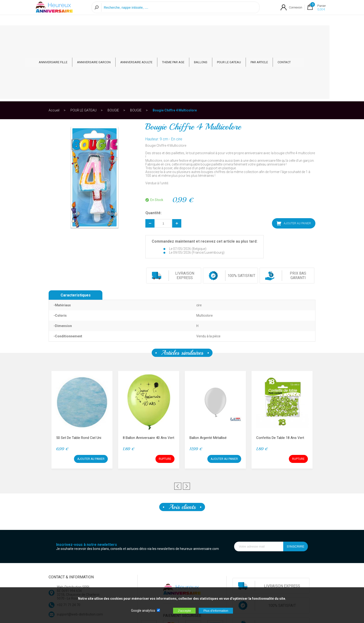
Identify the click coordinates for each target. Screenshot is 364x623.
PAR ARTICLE (277, 33)
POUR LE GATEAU (246, 33)
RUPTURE (165, 399)
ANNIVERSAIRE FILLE (70, 33)
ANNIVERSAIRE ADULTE (154, 33)
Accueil (54, 50)
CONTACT (302, 33)
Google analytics (143, 611)
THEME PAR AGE (191, 33)
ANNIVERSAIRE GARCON (111, 33)
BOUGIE (113, 50)
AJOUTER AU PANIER (294, 163)
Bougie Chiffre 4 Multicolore (175, 50)
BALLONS (218, 33)
